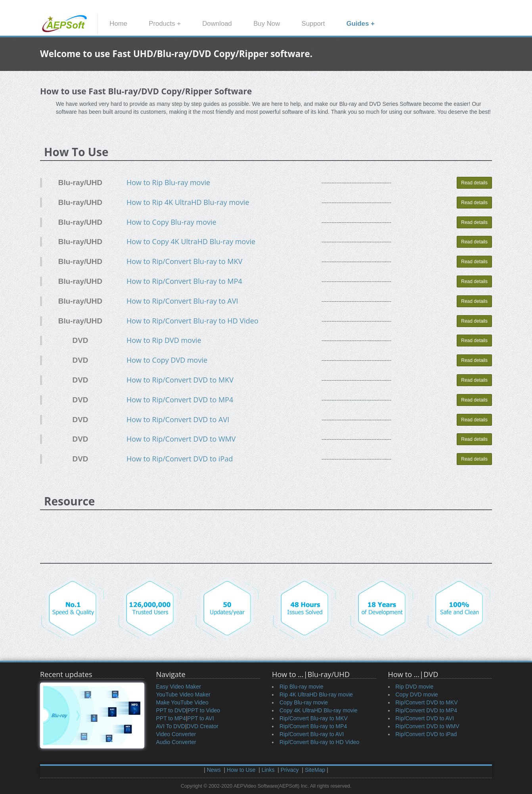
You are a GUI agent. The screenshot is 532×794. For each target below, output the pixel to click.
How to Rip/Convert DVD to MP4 (180, 400)
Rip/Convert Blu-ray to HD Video (319, 742)
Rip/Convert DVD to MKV (427, 702)
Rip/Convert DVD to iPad (426, 734)
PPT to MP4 (171, 718)
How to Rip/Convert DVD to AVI (178, 419)
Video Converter (176, 734)
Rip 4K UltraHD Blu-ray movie (316, 695)
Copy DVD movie (417, 695)
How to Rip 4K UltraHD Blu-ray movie (188, 202)
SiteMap (315, 770)
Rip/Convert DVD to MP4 (427, 710)
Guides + (361, 24)
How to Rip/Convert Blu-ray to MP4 (184, 281)
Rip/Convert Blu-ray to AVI (312, 734)
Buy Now (267, 24)
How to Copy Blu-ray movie (171, 222)
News (214, 770)
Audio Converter (176, 742)
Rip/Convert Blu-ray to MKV (314, 718)
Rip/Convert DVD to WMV (428, 726)
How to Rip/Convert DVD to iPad (180, 459)
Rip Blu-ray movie (301, 687)
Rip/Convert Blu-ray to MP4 (313, 726)
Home (118, 24)
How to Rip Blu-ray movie (168, 182)
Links (268, 770)
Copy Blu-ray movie (304, 702)
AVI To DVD (171, 726)
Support (313, 24)
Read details (474, 183)
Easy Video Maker (179, 687)
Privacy (290, 770)
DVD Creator (203, 726)
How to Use (241, 770)
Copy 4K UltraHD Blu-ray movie (319, 710)
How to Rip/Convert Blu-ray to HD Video (192, 321)
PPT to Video (204, 710)
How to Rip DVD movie (164, 340)
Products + (165, 24)
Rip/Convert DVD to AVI (425, 718)
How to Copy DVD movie (167, 360)
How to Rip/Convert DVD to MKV (180, 380)
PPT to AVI (200, 718)
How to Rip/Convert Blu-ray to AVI (182, 301)
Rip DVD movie (415, 687)
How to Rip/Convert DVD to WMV (181, 439)
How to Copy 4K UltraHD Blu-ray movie (191, 241)
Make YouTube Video (182, 702)
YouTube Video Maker (183, 695)
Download (217, 24)
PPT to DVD (171, 710)
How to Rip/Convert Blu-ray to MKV (185, 261)
